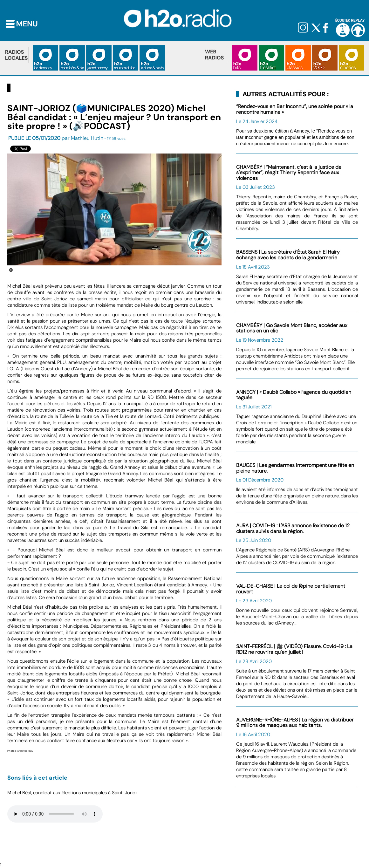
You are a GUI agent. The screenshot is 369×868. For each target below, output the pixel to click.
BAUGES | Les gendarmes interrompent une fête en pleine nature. (295, 468)
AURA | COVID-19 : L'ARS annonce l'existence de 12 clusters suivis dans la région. (293, 528)
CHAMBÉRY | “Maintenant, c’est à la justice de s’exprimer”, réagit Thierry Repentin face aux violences (289, 173)
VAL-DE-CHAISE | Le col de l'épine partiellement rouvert (291, 589)
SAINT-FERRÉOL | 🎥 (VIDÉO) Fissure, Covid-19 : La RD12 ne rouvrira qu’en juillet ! (294, 649)
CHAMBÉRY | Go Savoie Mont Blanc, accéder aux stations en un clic (292, 328)
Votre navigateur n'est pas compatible (55, 814)
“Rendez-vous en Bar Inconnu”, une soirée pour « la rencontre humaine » (295, 109)
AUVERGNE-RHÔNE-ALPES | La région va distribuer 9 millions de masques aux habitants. (295, 723)
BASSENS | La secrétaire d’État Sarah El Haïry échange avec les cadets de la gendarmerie (288, 255)
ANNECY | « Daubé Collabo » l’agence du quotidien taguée (294, 395)
